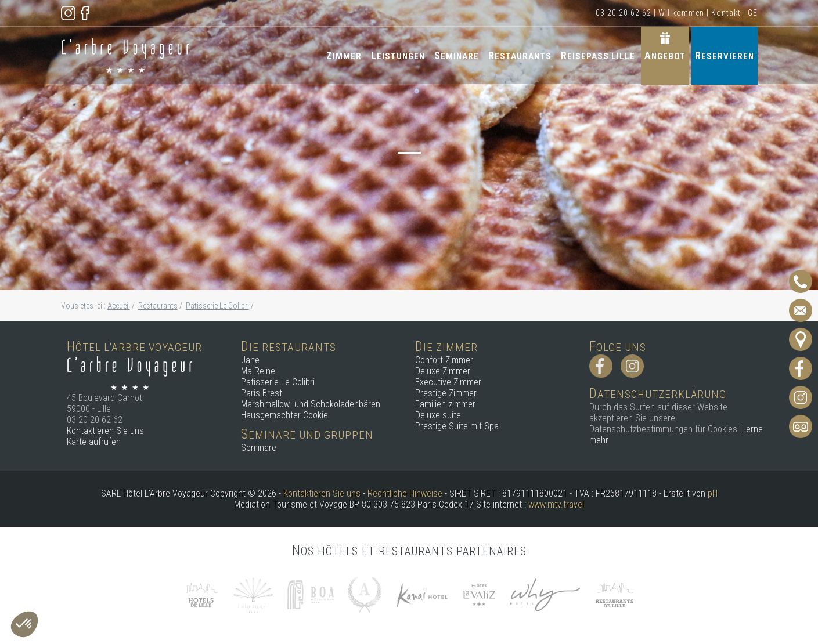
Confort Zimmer (444, 360)
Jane (250, 360)
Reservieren (725, 55)
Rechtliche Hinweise (405, 493)
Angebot (665, 55)
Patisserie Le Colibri (278, 382)
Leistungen (398, 55)
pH (713, 493)
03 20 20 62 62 (624, 13)
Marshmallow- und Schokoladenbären (311, 404)
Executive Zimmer (448, 382)
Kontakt (726, 13)
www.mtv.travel (556, 504)
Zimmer (344, 55)
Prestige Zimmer (446, 393)
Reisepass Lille (598, 55)
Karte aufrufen (94, 442)
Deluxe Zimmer (443, 371)
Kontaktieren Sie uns (105, 431)
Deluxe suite (438, 415)
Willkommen (681, 13)
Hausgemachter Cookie (284, 415)
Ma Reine (258, 371)
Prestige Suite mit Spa (457, 426)
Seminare (457, 55)
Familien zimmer (445, 404)
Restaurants (520, 55)
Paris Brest (262, 393)
